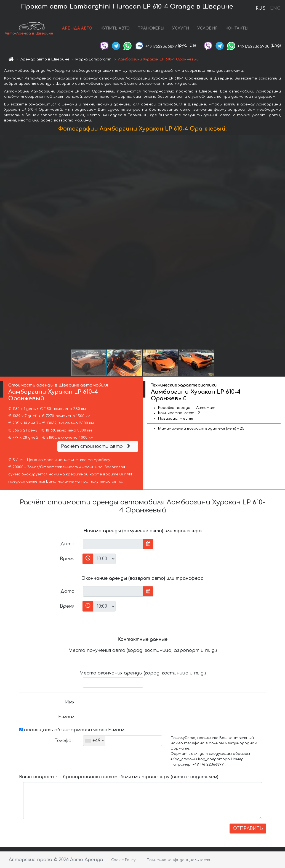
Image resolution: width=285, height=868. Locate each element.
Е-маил (66, 717)
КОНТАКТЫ (237, 28)
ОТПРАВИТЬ (248, 829)
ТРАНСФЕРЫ (151, 28)
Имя (70, 702)
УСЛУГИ (181, 28)
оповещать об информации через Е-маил (72, 730)
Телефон (65, 741)
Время (67, 559)
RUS (261, 8)
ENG (275, 8)
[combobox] (94, 741)
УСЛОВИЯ (207, 28)
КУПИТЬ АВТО (115, 28)
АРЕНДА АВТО (77, 28)
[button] (280, 242)
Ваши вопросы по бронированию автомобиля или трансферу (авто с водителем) (119, 777)
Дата (67, 544)
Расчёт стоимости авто (96, 446)
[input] (113, 544)
